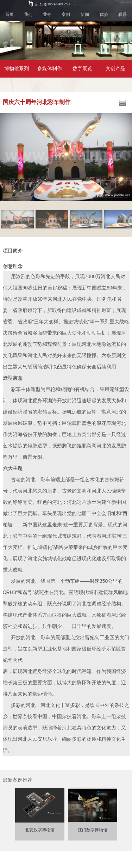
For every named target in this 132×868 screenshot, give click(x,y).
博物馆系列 (17, 69)
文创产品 (115, 69)
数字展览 (82, 69)
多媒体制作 (50, 69)
